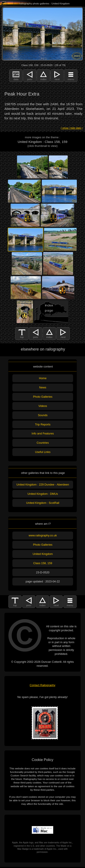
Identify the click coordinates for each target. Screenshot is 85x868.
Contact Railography (42, 685)
